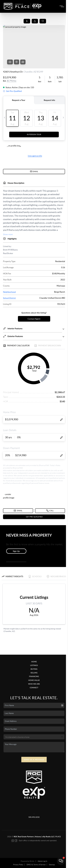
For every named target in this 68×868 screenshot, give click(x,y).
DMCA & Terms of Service (36, 865)
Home (34, 662)
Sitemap (52, 865)
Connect (34, 688)
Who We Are (34, 684)
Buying (34, 669)
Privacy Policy (18, 865)
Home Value (34, 680)
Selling (34, 673)
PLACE (58, 837)
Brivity (32, 861)
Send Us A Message (34, 760)
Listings (34, 665)
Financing (34, 676)
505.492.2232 (34, 817)
